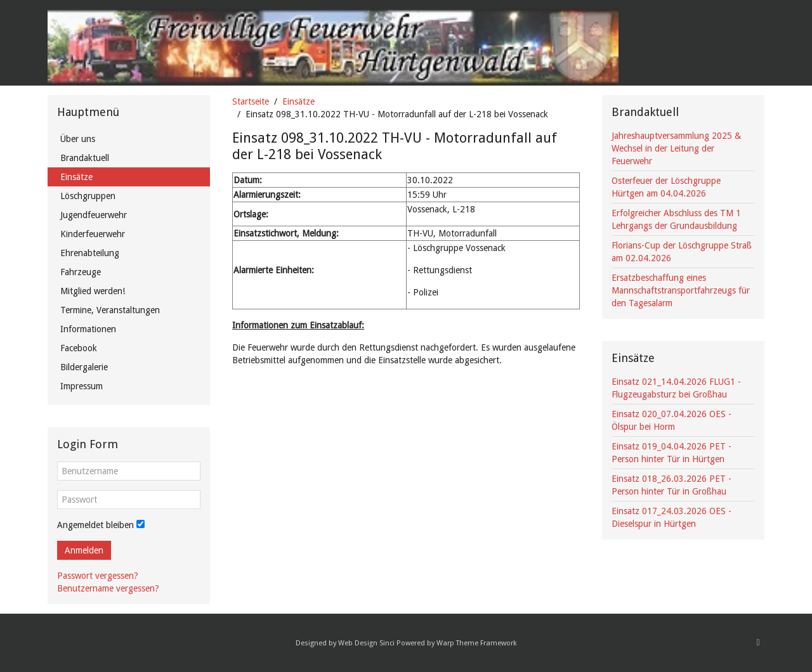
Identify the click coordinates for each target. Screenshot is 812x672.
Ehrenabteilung (90, 253)
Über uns (78, 139)
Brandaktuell (85, 158)
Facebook (79, 348)
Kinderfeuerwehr (93, 234)
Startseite (251, 101)
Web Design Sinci (366, 643)
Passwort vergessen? (98, 576)
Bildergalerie (84, 367)
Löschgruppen (88, 196)
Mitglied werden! (93, 291)
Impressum (82, 386)
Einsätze (298, 101)
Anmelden (84, 550)
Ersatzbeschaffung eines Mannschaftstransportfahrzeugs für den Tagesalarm (681, 290)
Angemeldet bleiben (95, 525)
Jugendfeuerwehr (94, 215)
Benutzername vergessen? (108, 588)
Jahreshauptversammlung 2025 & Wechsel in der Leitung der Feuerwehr (676, 148)
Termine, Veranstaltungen (110, 310)
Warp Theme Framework (477, 643)
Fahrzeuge (81, 272)
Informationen (88, 329)
